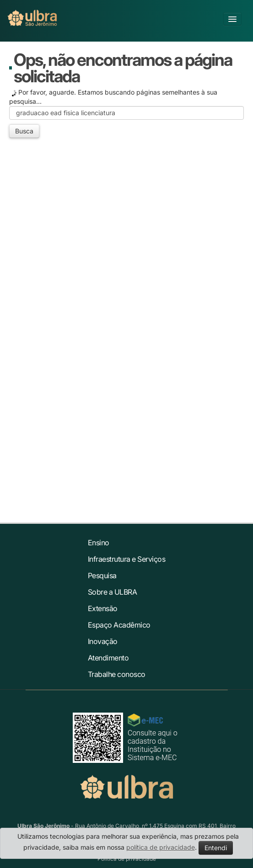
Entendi (216, 848)
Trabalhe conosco (117, 674)
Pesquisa (102, 575)
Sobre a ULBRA (113, 592)
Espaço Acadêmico (119, 625)
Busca (24, 131)
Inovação (103, 641)
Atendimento (108, 658)
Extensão (103, 608)
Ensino (99, 543)
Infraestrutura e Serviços (127, 559)
